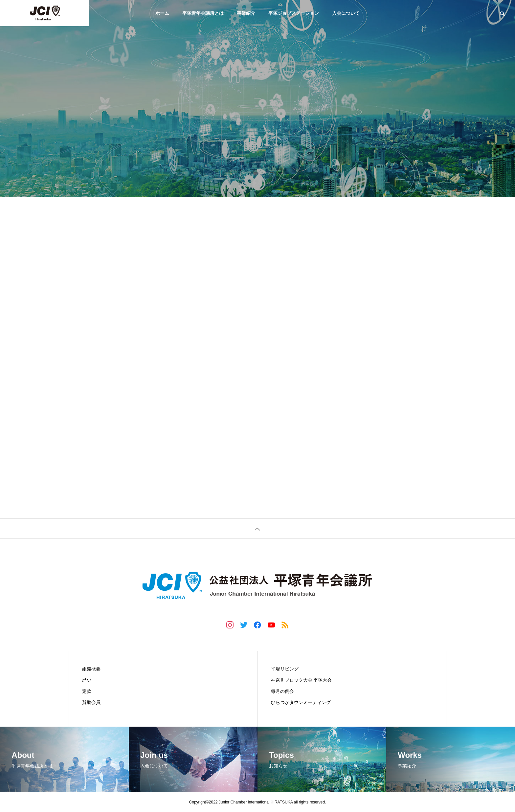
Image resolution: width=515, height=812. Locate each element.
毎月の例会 (282, 691)
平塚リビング (285, 669)
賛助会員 (91, 702)
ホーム (162, 13)
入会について (346, 13)
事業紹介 (246, 13)
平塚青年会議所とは (203, 13)
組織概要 (91, 669)
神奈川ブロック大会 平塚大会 (302, 680)
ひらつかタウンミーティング (301, 702)
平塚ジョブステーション (294, 13)
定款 (87, 691)
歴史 (87, 680)
